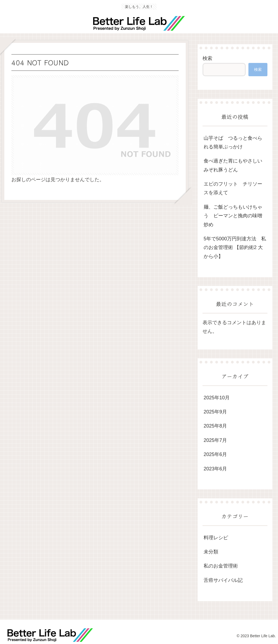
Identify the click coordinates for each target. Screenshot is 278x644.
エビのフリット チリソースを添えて (233, 188)
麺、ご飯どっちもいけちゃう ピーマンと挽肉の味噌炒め (233, 216)
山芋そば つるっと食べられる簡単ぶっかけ (233, 142)
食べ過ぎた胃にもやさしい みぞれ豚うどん (235, 165)
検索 (207, 58)
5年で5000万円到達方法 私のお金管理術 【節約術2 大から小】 (235, 248)
